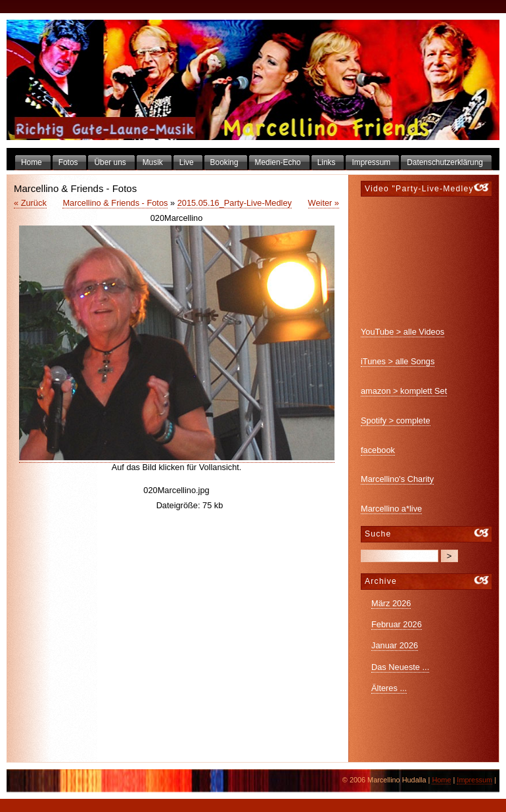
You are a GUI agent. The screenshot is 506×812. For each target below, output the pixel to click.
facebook (378, 450)
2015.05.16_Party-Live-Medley (235, 203)
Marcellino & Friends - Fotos (115, 203)
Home (441, 780)
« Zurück (30, 203)
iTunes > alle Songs (398, 361)
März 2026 (391, 603)
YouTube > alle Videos (402, 332)
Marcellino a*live (391, 509)
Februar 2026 (397, 624)
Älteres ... (389, 688)
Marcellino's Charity (397, 479)
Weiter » (324, 203)
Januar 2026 (395, 645)
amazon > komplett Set (404, 391)
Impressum (474, 780)
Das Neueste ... (400, 667)
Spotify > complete (396, 420)
